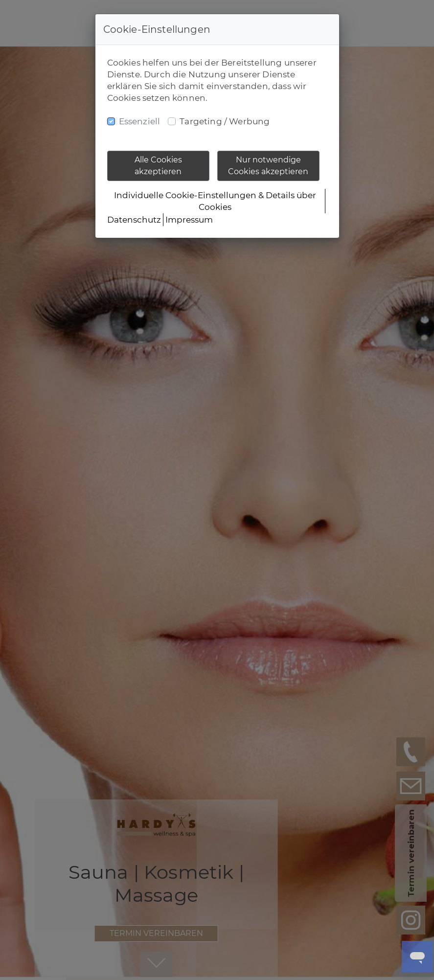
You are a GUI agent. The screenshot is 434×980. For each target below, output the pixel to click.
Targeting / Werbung (225, 121)
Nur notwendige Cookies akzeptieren (268, 166)
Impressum (189, 220)
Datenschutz (134, 220)
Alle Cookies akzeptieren (158, 166)
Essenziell (140, 121)
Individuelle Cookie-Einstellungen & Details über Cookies (215, 201)
